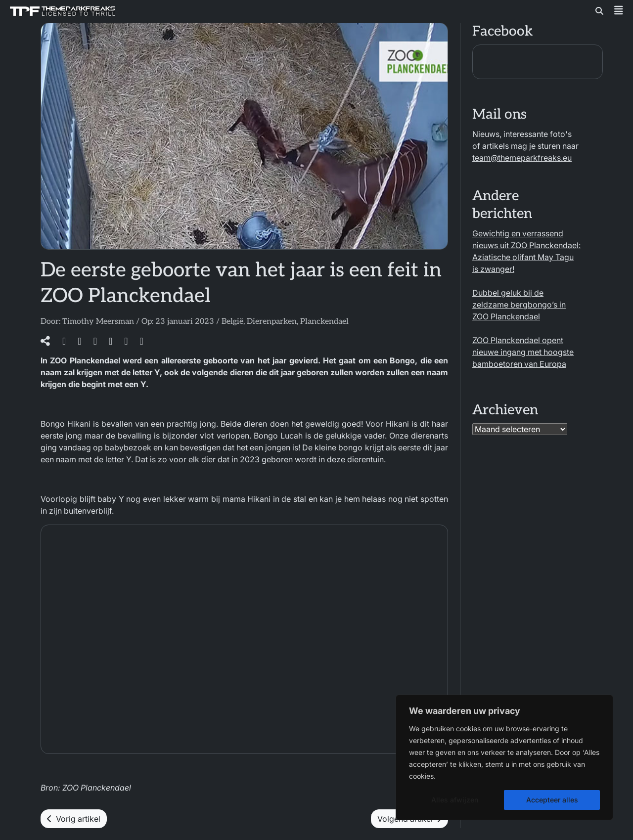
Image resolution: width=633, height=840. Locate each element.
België (232, 322)
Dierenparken (272, 322)
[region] (504, 757)
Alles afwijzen (455, 800)
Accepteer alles (552, 800)
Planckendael (324, 322)
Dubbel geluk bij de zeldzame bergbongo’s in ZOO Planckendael (519, 305)
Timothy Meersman (98, 322)
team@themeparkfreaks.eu (522, 158)
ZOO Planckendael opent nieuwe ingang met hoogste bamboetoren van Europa (523, 352)
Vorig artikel (74, 819)
